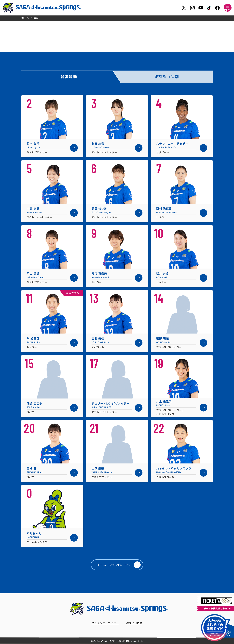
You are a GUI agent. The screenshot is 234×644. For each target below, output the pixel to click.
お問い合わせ (135, 623)
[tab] (71, 77)
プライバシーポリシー (105, 623)
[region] (117, 18)
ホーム (25, 18)
